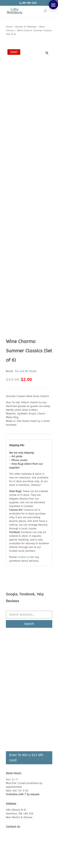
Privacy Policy (14, 701)
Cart (8, 728)
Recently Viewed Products (21, 738)
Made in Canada (15, 696)
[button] (53, 5)
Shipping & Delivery (17, 691)
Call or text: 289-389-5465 (23, 837)
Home (9, 27)
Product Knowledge (17, 676)
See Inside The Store (18, 671)
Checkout (11, 733)
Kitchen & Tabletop (26, 27)
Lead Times (13, 686)
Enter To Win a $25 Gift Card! (26, 758)
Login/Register (14, 723)
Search (29, 624)
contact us (24, 557)
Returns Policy (14, 681)
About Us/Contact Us (18, 666)
